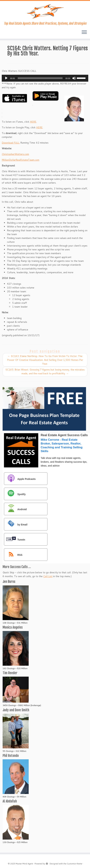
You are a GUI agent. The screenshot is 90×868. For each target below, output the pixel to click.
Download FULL (11, 143)
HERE (33, 122)
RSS (13, 555)
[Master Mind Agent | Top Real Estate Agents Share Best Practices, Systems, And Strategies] (45, 11)
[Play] (6, 78)
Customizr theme (75, 864)
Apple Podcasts (20, 479)
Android (16, 509)
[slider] (40, 78)
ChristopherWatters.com (15, 154)
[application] (45, 78)
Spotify (15, 494)
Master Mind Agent (24, 864)
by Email (16, 524)
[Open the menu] (84, 32)
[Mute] (74, 78)
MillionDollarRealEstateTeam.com (21, 160)
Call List (48, 576)
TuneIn (15, 540)
